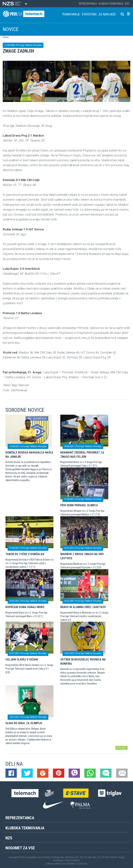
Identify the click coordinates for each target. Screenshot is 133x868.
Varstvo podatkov (72, 860)
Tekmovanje (71, 14)
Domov (6, 37)
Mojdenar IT (72, 864)
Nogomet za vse (20, 848)
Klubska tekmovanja (111, 4)
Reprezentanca (88, 4)
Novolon (84, 864)
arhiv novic (121, 748)
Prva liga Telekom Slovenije (29, 45)
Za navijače (107, 14)
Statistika (89, 14)
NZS (127, 4)
